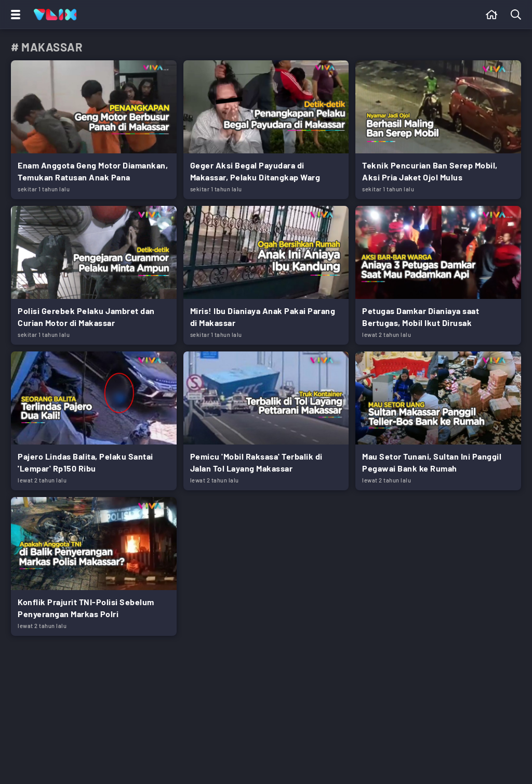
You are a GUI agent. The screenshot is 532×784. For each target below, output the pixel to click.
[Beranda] (492, 15)
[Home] (55, 15)
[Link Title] (94, 130)
